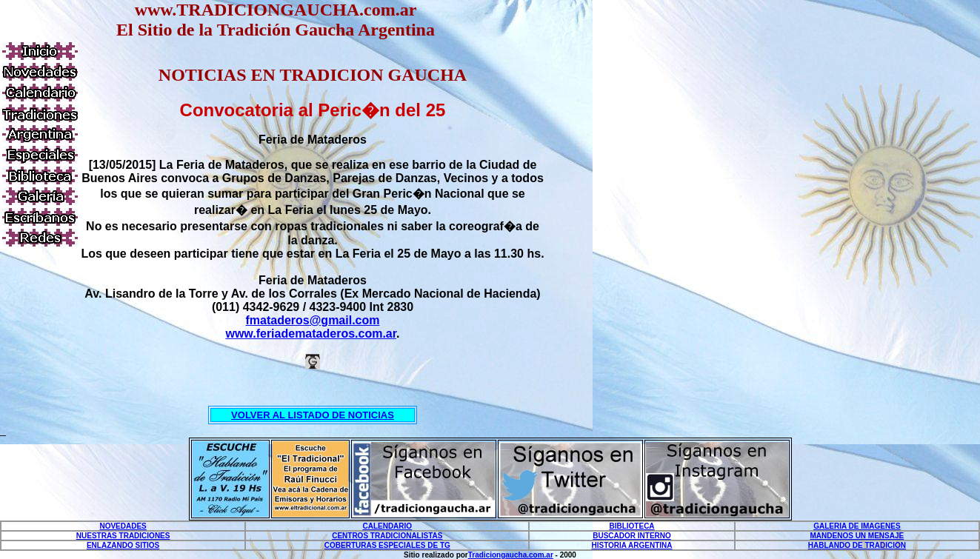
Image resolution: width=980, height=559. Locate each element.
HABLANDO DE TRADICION (857, 545)
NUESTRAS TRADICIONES (123, 536)
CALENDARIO (387, 526)
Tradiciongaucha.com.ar (511, 555)
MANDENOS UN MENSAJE (857, 536)
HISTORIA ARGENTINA (631, 545)
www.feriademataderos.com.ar (311, 334)
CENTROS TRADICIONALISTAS (387, 536)
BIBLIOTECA (631, 526)
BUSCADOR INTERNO (632, 536)
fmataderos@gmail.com (313, 320)
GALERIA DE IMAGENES (857, 526)
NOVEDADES (123, 526)
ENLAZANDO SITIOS (123, 545)
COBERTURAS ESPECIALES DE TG (387, 545)
